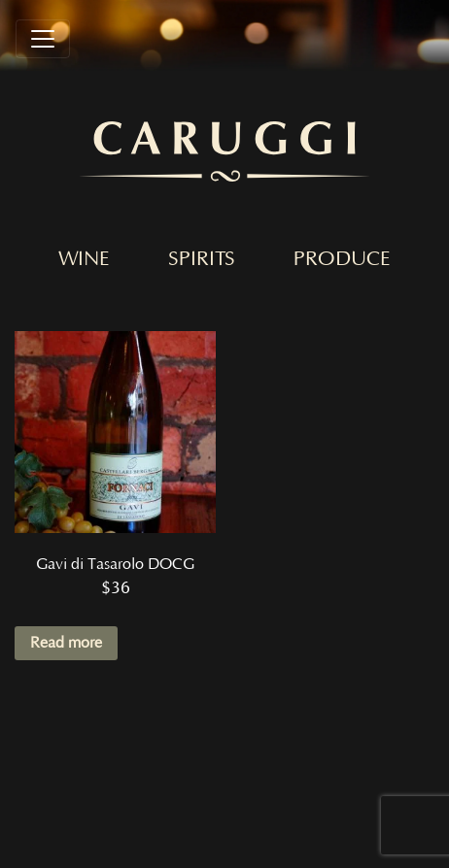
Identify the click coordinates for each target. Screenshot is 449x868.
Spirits (202, 259)
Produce (342, 259)
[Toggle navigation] (43, 39)
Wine (84, 259)
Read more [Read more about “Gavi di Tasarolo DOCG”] (66, 643)
